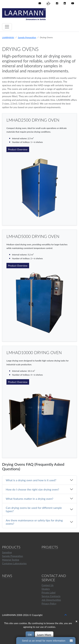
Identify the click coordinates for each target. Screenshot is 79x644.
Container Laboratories (14, 563)
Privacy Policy (49, 603)
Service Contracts (51, 596)
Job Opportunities (51, 600)
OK (30, 635)
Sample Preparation (27, 37)
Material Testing (11, 560)
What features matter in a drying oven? (29, 499)
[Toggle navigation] (7, 27)
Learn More (44, 635)
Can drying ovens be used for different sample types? (34, 509)
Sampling (7, 552)
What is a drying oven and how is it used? (31, 480)
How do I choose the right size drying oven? (32, 489)
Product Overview (18, 149)
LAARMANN (8, 37)
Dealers (46, 589)
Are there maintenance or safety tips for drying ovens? (34, 522)
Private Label (49, 592)
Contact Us (48, 585)
